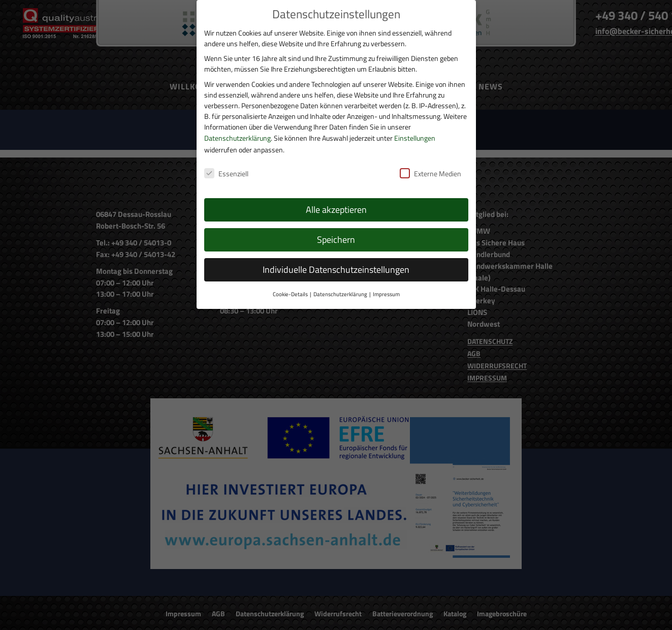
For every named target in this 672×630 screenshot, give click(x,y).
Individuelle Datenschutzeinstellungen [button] (336, 256)
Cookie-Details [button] (290, 280)
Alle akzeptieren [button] (336, 196)
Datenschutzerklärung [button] (340, 280)
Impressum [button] (386, 280)
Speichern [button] (336, 226)
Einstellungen (415, 124)
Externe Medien (430, 159)
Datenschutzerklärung (237, 124)
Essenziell (226, 159)
